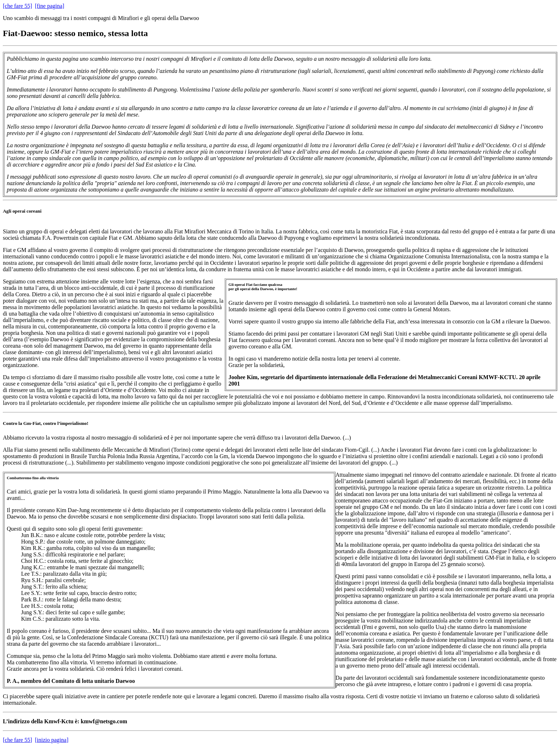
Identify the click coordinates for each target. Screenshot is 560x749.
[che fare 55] (17, 6)
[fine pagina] (50, 6)
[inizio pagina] (52, 740)
